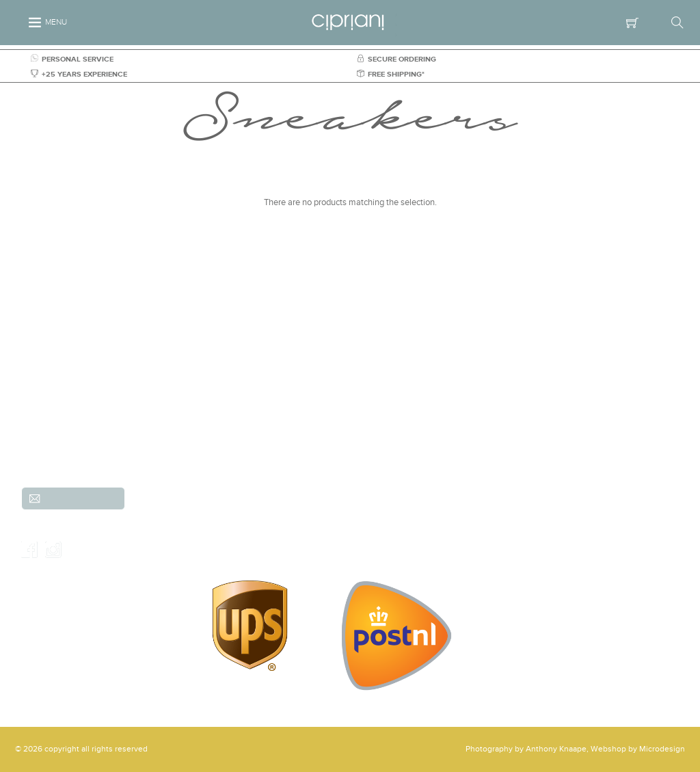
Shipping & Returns (323, 506)
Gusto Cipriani (476, 436)
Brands (462, 375)
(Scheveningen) (175, 382)
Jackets (463, 405)
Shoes (549, 421)
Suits (371, 390)
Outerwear (557, 405)
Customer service (324, 491)
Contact (323, 551)
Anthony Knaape (556, 749)
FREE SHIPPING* (391, 74)
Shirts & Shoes (476, 451)
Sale (545, 436)
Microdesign (662, 749)
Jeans (373, 421)
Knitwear (554, 390)
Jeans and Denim (569, 375)
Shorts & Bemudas (484, 421)
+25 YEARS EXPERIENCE (79, 74)
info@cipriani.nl (175, 427)
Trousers (378, 405)
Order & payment (323, 521)
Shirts (460, 390)
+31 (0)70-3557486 (179, 412)
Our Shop (323, 536)
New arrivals (385, 375)
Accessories (384, 436)
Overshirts (381, 451)
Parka (547, 451)
